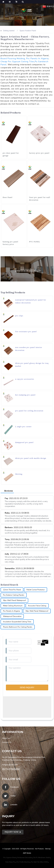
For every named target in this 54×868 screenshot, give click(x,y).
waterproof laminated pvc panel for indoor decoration (31, 301)
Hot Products (39, 849)
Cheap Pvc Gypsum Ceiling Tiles (17, 62)
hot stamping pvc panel (25, 395)
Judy (17, 554)
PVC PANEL (35, 242)
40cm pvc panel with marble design (31, 458)
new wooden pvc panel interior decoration (29, 349)
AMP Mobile (27, 853)
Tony (17, 539)
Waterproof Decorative (12, 616)
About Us (6, 738)
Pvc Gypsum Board (10, 857)
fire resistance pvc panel (26, 332)
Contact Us (7, 742)
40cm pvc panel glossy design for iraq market (32, 365)
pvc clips (19, 316)
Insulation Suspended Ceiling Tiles (17, 622)
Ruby (17, 513)
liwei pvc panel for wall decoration (40, 199)
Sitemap (48, 849)
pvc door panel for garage (11, 154)
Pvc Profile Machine (23, 862)
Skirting (19, 474)
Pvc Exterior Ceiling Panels (14, 595)
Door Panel (8, 197)
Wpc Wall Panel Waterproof (14, 600)
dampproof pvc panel (24, 442)
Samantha (19, 568)
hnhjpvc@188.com (10, 765)
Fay (16, 498)
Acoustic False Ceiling (37, 606)
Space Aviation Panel (28, 31)
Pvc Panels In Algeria (37, 59)
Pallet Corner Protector (36, 590)
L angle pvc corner (23, 427)
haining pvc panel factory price (11, 243)
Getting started (9, 31)
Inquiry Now (12, 832)
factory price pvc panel (39, 153)
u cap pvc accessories (25, 379)
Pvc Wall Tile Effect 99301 (40, 862)
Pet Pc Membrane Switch (42, 857)
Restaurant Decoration (25, 857)
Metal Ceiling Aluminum (13, 606)
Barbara (18, 527)
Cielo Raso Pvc (11, 862)
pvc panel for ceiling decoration (29, 411)
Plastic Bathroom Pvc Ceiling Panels (18, 627)
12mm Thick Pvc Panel (12, 590)
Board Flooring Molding (13, 59)
